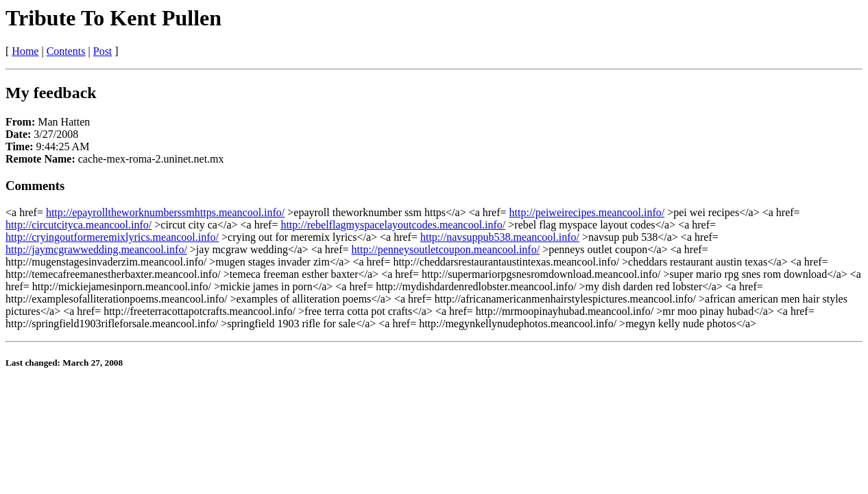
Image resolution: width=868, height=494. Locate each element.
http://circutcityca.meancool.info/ (79, 225)
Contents (66, 51)
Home (25, 51)
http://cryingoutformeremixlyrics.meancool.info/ (112, 237)
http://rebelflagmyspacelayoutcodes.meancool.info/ (393, 225)
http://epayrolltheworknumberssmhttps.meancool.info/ (165, 212)
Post (103, 51)
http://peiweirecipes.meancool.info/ (587, 212)
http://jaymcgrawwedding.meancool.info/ (96, 249)
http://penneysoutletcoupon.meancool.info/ (446, 249)
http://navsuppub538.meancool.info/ (500, 237)
